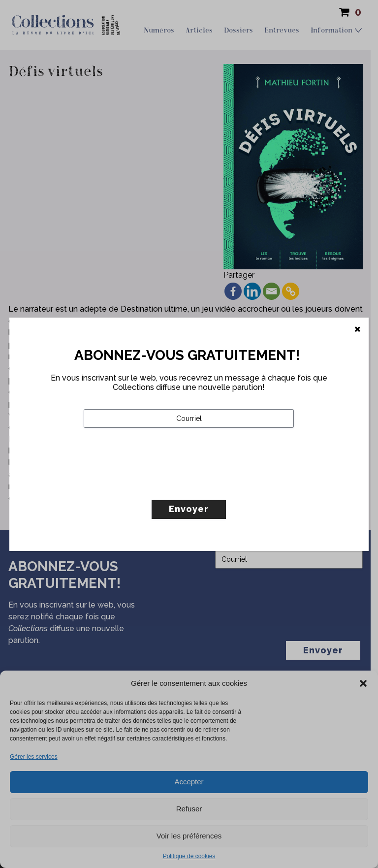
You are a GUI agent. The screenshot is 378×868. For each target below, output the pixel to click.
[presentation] (158, 484)
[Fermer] (358, 329)
